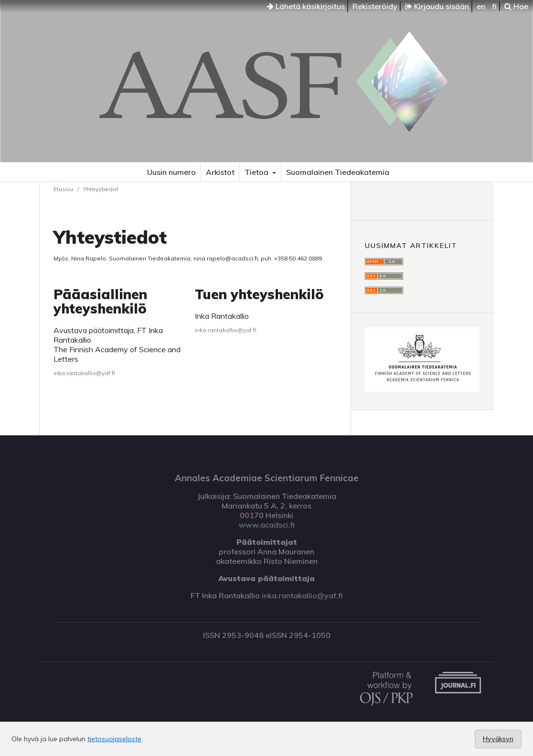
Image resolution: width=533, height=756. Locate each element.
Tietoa (257, 172)
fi (494, 6)
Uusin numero (171, 172)
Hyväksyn (498, 739)
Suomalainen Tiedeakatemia (338, 172)
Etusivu (63, 189)
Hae (516, 6)
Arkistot (220, 172)
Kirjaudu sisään (437, 6)
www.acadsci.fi (267, 525)
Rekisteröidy (375, 6)
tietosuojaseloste (114, 739)
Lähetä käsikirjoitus (306, 6)
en (481, 6)
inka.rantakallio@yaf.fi (84, 373)
